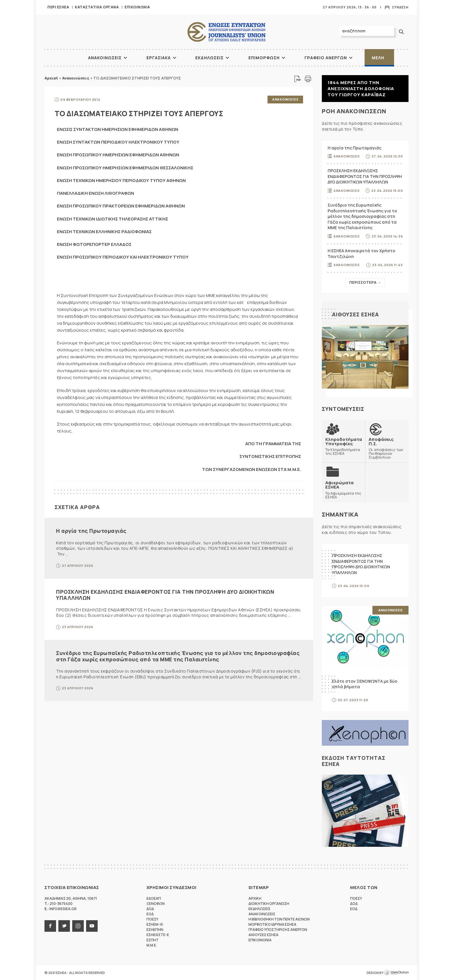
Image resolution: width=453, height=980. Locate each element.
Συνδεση (400, 7)
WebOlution (396, 973)
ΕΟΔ (150, 914)
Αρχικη (255, 898)
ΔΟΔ (150, 909)
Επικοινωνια (137, 7)
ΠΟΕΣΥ (152, 919)
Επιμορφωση (264, 58)
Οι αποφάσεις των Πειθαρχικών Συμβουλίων (387, 448)
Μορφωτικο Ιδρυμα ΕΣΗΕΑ (272, 924)
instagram (78, 926)
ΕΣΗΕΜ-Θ (155, 924)
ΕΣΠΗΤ (153, 940)
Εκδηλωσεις (209, 58)
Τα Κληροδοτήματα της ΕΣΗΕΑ (344, 446)
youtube (92, 926)
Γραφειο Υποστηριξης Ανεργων (278, 930)
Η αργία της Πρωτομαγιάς (91, 531)
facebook (50, 926)
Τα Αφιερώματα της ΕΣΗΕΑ (344, 490)
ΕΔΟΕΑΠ (154, 898)
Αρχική (51, 78)
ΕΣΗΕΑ (226, 32)
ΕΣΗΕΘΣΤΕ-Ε (158, 935)
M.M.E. (152, 945)
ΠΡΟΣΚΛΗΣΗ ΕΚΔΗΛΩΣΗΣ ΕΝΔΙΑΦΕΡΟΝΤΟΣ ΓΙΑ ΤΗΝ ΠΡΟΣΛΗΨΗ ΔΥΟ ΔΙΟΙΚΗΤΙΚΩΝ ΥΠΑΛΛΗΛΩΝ (165, 595)
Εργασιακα (159, 58)
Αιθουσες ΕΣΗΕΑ (355, 314)
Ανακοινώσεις (76, 78)
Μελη (378, 58)
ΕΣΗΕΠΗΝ (155, 930)
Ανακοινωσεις (105, 58)
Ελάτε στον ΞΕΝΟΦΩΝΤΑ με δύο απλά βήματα (365, 684)
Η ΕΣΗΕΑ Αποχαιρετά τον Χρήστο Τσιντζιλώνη (361, 254)
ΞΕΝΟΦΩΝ (156, 904)
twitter (64, 926)
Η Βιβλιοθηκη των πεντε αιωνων (279, 919)
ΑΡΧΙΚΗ (66, 58)
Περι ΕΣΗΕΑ (58, 7)
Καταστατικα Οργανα (97, 7)
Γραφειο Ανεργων (326, 58)
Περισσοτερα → (365, 282)
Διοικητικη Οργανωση (269, 904)
